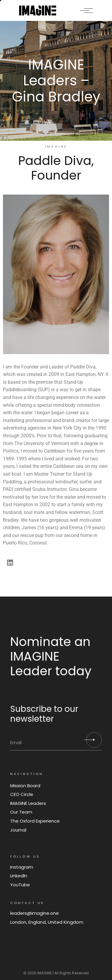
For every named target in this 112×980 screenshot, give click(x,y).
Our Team (21, 812)
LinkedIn (19, 876)
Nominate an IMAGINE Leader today (51, 656)
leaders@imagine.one (34, 913)
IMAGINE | (45, 973)
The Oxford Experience (35, 821)
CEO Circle (22, 794)
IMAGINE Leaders (28, 803)
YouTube (20, 885)
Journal (18, 830)
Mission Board (25, 786)
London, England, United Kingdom (47, 922)
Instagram (22, 867)
